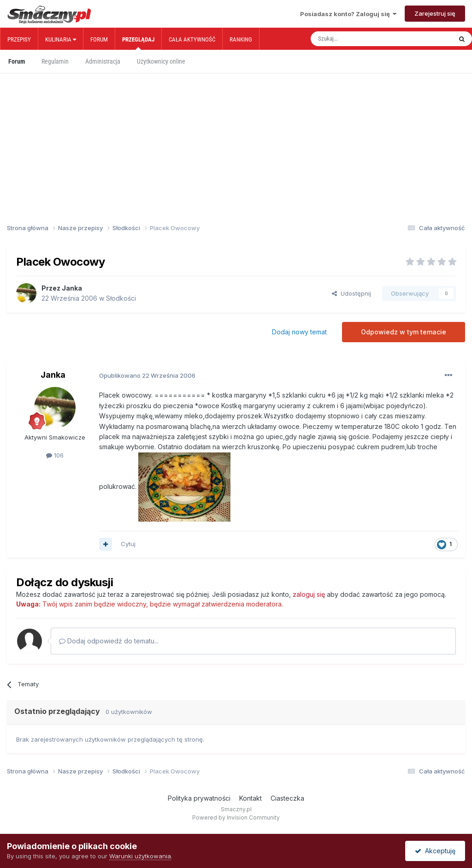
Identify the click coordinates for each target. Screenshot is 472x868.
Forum (99, 39)
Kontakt (251, 798)
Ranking (241, 39)
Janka (72, 288)
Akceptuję (435, 851)
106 (55, 455)
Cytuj (128, 544)
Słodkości (121, 298)
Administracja (103, 61)
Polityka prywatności (199, 798)
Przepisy (19, 39)
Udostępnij (351, 293)
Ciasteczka (287, 798)
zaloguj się (309, 594)
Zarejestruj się (435, 13)
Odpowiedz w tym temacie (404, 332)
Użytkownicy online (161, 61)
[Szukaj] (361, 39)
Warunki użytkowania (140, 856)
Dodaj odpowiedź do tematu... (109, 641)
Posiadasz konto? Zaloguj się (348, 14)
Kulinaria (61, 39)
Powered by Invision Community (236, 817)
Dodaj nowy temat (299, 332)
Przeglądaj (138, 43)
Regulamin (55, 61)
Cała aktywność (192, 39)
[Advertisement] (236, 133)
